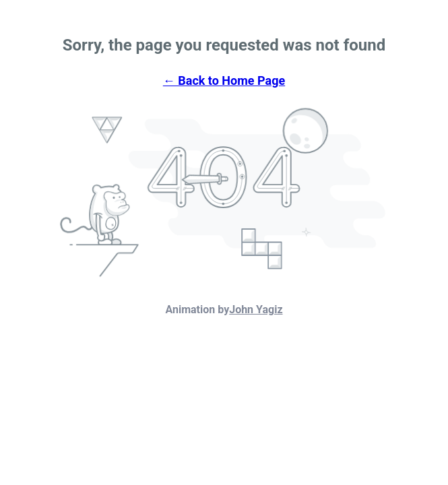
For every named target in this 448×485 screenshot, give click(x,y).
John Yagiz (256, 310)
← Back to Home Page (224, 80)
